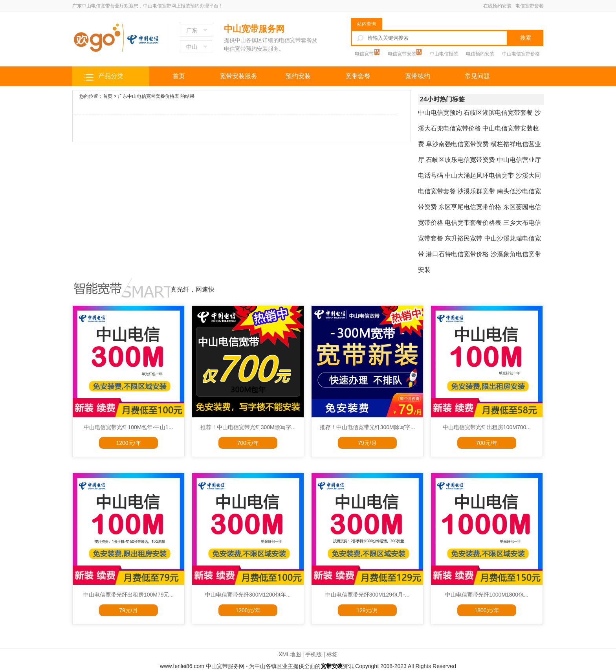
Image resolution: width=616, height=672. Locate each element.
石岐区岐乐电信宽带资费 (460, 160)
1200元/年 (128, 443)
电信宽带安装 (402, 54)
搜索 (526, 38)
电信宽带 (365, 54)
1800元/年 (487, 610)
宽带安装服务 (238, 76)
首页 (179, 76)
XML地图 (290, 654)
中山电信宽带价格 (521, 54)
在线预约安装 (497, 6)
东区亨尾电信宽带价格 (470, 207)
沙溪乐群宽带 (476, 191)
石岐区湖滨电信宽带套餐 (498, 113)
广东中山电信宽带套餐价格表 (148, 96)
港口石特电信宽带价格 (457, 254)
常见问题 (477, 76)
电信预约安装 (480, 54)
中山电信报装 (444, 54)
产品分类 (111, 76)
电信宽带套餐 (530, 6)
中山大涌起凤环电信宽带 (479, 175)
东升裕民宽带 (464, 238)
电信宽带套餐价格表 (473, 223)
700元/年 (248, 443)
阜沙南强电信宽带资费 (457, 144)
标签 (332, 654)
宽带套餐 (358, 76)
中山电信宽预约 (440, 113)
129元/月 (367, 610)
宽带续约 (418, 76)
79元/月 (367, 443)
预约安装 (298, 76)
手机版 (313, 654)
